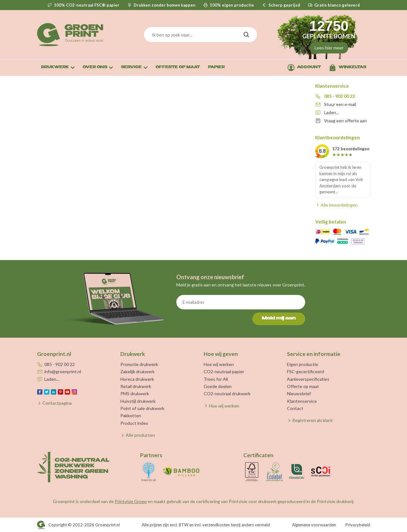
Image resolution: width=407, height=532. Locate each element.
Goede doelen (218, 386)
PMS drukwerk (135, 393)
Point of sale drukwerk (142, 408)
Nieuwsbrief (299, 393)
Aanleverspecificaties (308, 379)
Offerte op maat (303, 386)
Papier (216, 67)
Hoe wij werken (219, 364)
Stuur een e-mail (340, 104)
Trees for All (216, 379)
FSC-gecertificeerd (305, 371)
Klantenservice (302, 401)
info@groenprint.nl (63, 371)
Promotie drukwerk (139, 364)
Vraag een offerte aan (345, 121)
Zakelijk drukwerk (137, 371)
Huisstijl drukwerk (138, 401)
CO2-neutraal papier (224, 371)
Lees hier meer (329, 48)
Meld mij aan (279, 319)
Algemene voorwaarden (314, 525)
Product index (134, 423)
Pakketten (131, 416)
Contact (295, 408)
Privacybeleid (358, 525)
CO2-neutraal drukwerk (227, 393)
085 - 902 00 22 (339, 96)
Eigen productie (302, 364)
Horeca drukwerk (137, 379)
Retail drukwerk (136, 386)
